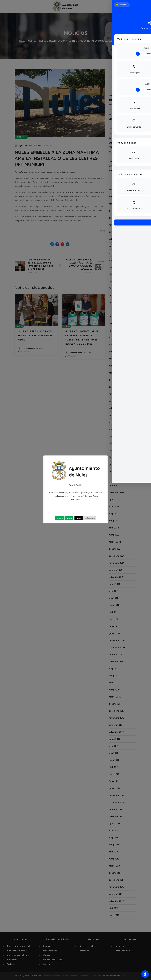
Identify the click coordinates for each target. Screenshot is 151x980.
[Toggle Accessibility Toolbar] (145, 974)
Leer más (60, 518)
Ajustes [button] (79, 518)
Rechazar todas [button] (90, 518)
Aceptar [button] (69, 518)
